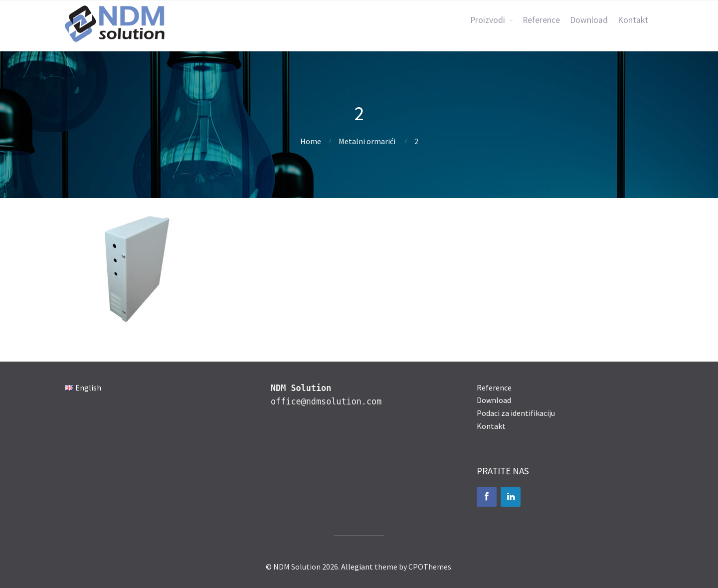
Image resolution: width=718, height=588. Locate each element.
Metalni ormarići (367, 141)
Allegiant (357, 567)
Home (311, 141)
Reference (541, 20)
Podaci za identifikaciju (516, 413)
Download (589, 20)
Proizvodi (488, 20)
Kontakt (633, 20)
